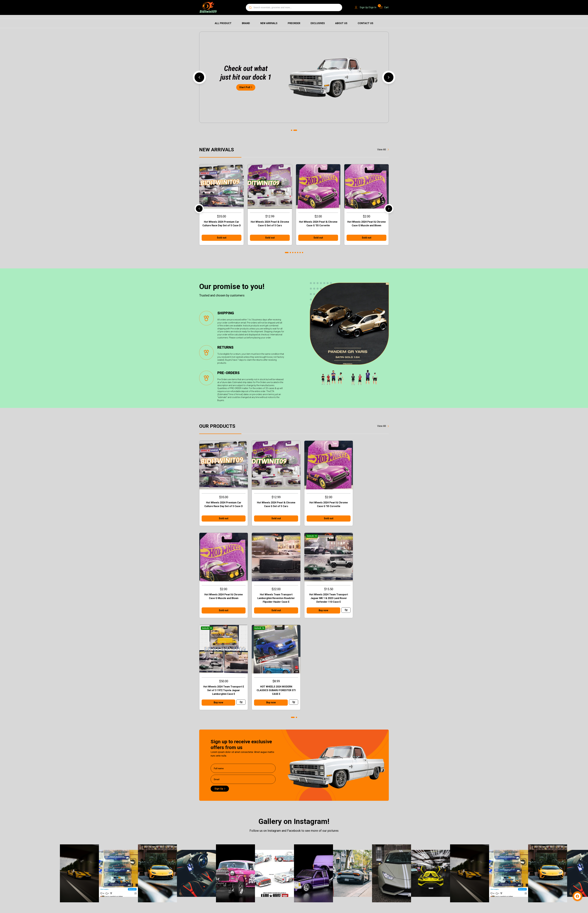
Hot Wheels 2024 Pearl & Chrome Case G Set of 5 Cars (270, 224)
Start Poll (246, 87)
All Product (223, 23)
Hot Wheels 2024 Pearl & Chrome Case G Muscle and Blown (367, 224)
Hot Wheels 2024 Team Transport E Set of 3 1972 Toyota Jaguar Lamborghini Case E (318, 590)
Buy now (265, 603)
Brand (246, 23)
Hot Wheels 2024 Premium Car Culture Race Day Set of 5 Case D (222, 224)
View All (383, 150)
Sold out (222, 238)
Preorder (294, 23)
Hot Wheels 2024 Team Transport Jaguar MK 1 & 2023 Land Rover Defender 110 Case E (270, 590)
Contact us (365, 23)
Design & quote (317, 871)
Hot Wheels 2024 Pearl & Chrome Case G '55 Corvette (318, 224)
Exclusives (318, 23)
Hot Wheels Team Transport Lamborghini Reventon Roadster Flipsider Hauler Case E (222, 590)
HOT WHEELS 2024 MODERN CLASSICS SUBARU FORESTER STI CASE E (367, 590)
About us (341, 23)
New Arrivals (269, 23)
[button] (199, 77)
